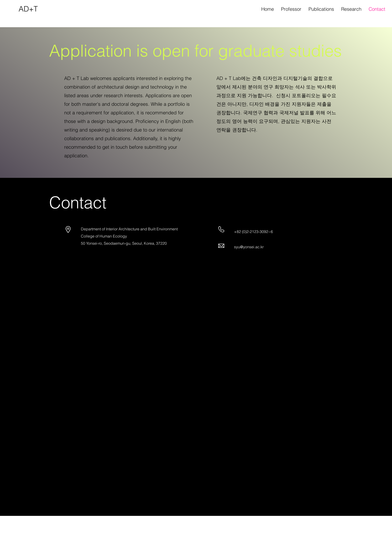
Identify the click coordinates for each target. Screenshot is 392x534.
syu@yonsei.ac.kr (249, 247)
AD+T (28, 9)
